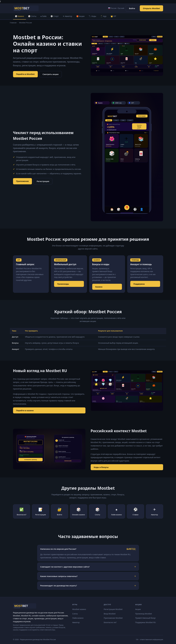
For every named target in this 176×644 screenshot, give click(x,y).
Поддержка (139, 284)
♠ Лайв (43, 16)
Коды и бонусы (101, 467)
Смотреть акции (51, 74)
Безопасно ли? (110, 622)
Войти (132, 8)
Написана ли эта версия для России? (58, 549)
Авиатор (76, 622)
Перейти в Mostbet (25, 74)
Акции (138, 609)
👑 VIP (113, 16)
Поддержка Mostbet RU (146, 622)
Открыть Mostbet (151, 8)
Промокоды (63, 284)
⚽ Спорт (55, 16)
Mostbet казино (79, 609)
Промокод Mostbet (144, 614)
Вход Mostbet (110, 614)
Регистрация (43, 181)
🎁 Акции (80, 16)
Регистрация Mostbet (113, 609)
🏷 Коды (92, 16)
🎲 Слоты (32, 16)
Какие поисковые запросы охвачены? (59, 576)
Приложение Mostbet (113, 618)
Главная (13, 23)
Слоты (75, 614)
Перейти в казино (25, 410)
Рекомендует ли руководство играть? (59, 586)
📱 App (103, 16)
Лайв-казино (78, 618)
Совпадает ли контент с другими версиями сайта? (65, 567)
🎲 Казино (19, 16)
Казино (99, 287)
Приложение (22, 181)
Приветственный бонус (145, 618)
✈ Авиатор (67, 16)
